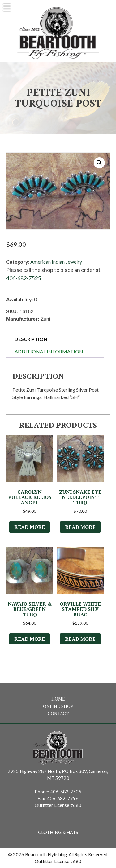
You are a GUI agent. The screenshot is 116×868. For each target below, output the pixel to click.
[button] (99, 163)
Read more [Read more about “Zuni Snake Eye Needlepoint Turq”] (80, 527)
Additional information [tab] (49, 351)
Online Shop (58, 706)
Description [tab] (31, 339)
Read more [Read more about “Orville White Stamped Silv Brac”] (80, 639)
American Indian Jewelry (56, 262)
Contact (58, 714)
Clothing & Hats (58, 832)
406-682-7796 (63, 798)
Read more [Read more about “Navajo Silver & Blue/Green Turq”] (30, 639)
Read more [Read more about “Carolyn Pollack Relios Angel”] (30, 527)
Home (58, 699)
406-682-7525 (24, 278)
